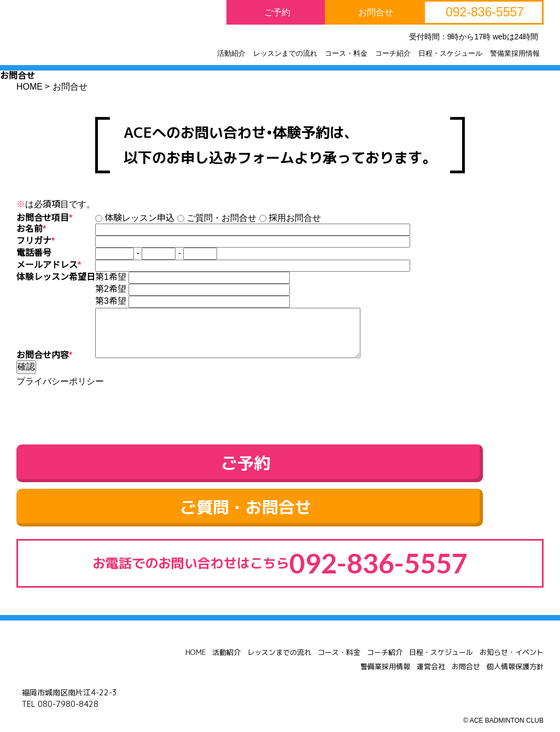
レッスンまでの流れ (279, 636)
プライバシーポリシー (60, 381)
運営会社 (431, 650)
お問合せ (466, 650)
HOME (196, 636)
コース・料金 (339, 636)
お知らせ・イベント (512, 636)
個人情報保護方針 (515, 650)
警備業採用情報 (385, 650)
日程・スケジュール (441, 636)
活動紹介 (226, 636)
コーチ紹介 (385, 636)
